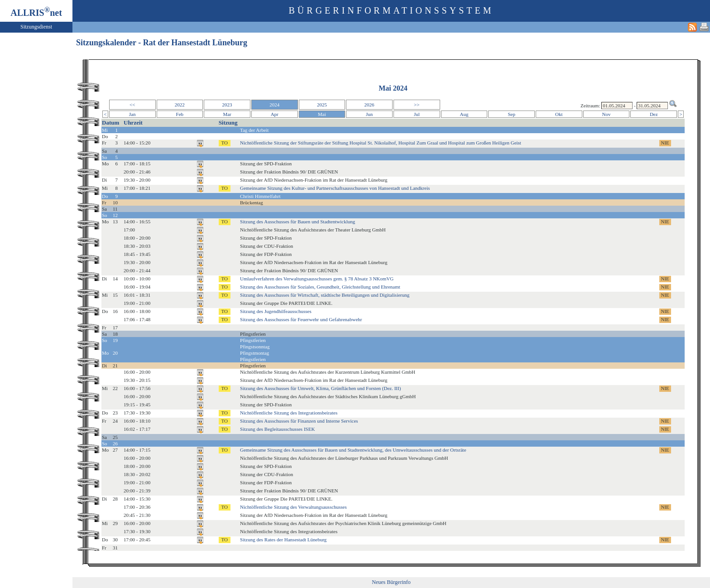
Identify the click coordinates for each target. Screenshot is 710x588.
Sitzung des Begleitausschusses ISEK (277, 429)
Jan (132, 114)
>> (417, 105)
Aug (464, 114)
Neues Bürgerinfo (391, 582)
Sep (511, 114)
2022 (180, 105)
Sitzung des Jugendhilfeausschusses (276, 311)
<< (132, 105)
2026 (369, 105)
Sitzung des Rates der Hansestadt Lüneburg (283, 540)
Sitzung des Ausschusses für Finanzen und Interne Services (299, 421)
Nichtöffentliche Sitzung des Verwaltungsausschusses (293, 507)
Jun (369, 114)
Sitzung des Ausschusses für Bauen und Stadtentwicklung (297, 222)
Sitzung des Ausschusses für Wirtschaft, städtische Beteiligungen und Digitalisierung (325, 295)
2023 (227, 105)
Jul (417, 114)
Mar (227, 114)
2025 (322, 105)
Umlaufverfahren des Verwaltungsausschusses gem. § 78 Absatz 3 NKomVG (317, 279)
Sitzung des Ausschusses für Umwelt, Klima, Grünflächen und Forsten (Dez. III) (320, 388)
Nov (607, 114)
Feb (180, 114)
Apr (275, 114)
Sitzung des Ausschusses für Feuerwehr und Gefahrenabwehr (301, 319)
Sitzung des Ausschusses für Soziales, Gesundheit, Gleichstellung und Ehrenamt (320, 287)
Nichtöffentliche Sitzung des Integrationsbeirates (289, 413)
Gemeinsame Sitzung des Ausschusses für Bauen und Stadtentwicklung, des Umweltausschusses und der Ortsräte (353, 450)
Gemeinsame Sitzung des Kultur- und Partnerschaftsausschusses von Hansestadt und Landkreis (335, 188)
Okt (559, 114)
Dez (654, 114)
